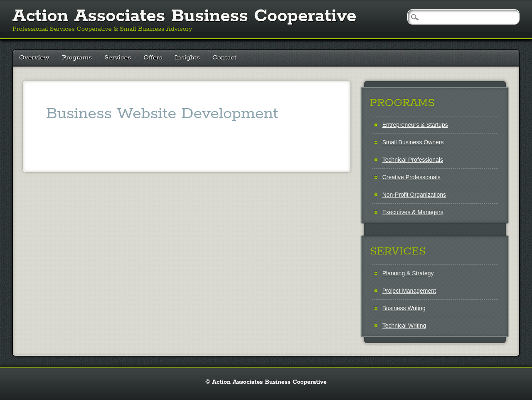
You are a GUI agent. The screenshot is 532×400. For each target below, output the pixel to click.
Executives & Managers (413, 212)
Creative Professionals (411, 177)
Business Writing (404, 308)
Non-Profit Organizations (414, 195)
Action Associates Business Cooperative (184, 16)
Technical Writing (404, 326)
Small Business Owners (413, 142)
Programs (77, 58)
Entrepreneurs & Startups (415, 125)
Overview (34, 58)
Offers (153, 58)
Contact (224, 58)
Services (118, 58)
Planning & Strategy (408, 273)
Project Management (409, 291)
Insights (187, 58)
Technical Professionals (413, 160)
